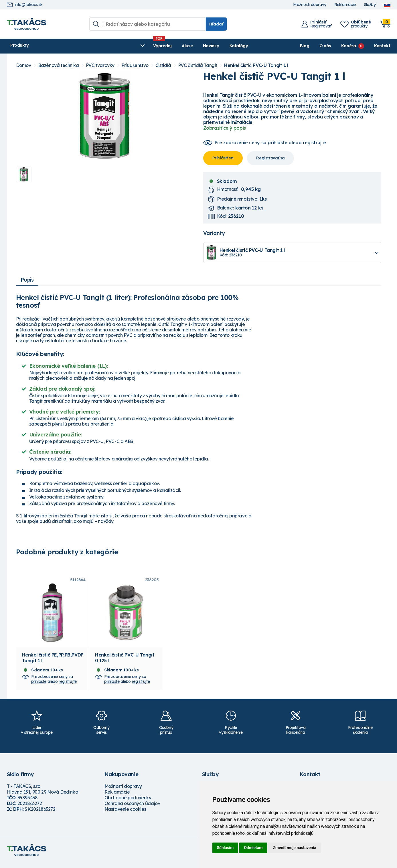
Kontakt (382, 46)
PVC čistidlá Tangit (198, 65)
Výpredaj (94, 46)
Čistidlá (163, 65)
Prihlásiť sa (223, 158)
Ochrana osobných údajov (132, 807)
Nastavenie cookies (125, 813)
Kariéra (348, 46)
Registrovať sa (270, 158)
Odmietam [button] (253, 848)
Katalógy (170, 46)
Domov (24, 65)
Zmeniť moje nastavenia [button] (294, 848)
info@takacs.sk (25, 5)
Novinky (143, 46)
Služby (370, 5)
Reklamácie (345, 5)
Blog (305, 46)
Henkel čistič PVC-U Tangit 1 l (256, 65)
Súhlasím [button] (225, 848)
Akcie (119, 46)
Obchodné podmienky (128, 802)
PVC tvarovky (100, 65)
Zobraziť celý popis (225, 128)
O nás (325, 46)
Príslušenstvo (135, 65)
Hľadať (216, 24)
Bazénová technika (59, 65)
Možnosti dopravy (310, 5)
